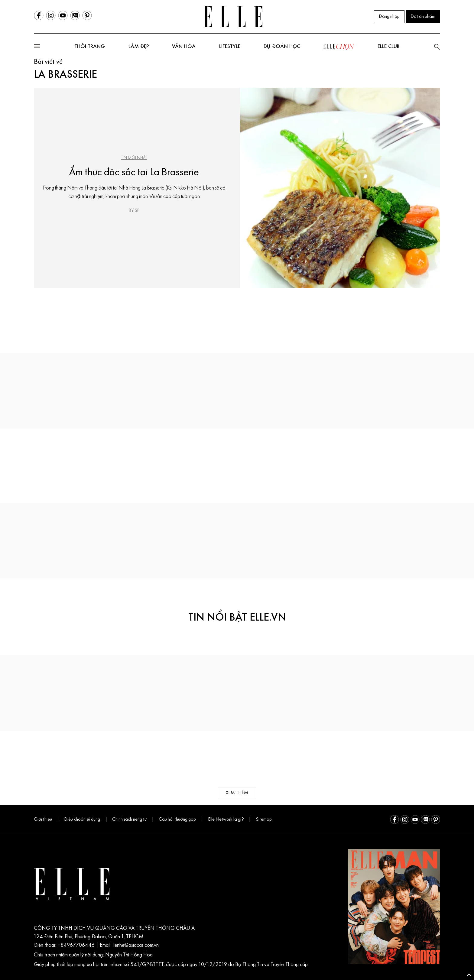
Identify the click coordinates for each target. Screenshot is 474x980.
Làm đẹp (139, 47)
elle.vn (117, 965)
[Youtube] (63, 15)
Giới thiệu (43, 819)
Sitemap (264, 819)
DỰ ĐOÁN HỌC (282, 47)
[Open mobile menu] (37, 47)
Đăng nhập (389, 17)
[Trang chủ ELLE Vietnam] (233, 17)
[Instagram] (51, 15)
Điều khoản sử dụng (82, 819)
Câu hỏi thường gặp (177, 819)
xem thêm (237, 793)
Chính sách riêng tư (129, 819)
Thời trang (90, 47)
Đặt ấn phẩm (423, 17)
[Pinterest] (87, 15)
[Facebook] (39, 15)
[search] (437, 47)
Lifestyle (230, 47)
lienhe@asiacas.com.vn (135, 945)
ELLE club (389, 47)
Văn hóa (184, 47)
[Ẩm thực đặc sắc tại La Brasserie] (340, 188)
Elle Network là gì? (226, 819)
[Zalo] (75, 15)
